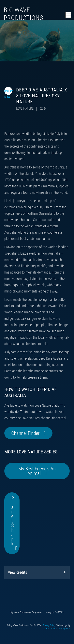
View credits (17, 572)
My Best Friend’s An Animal (37, 471)
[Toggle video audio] (8, 91)
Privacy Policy (49, 625)
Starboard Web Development (57, 629)
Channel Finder (25, 433)
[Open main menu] (68, 15)
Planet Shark (13, 521)
